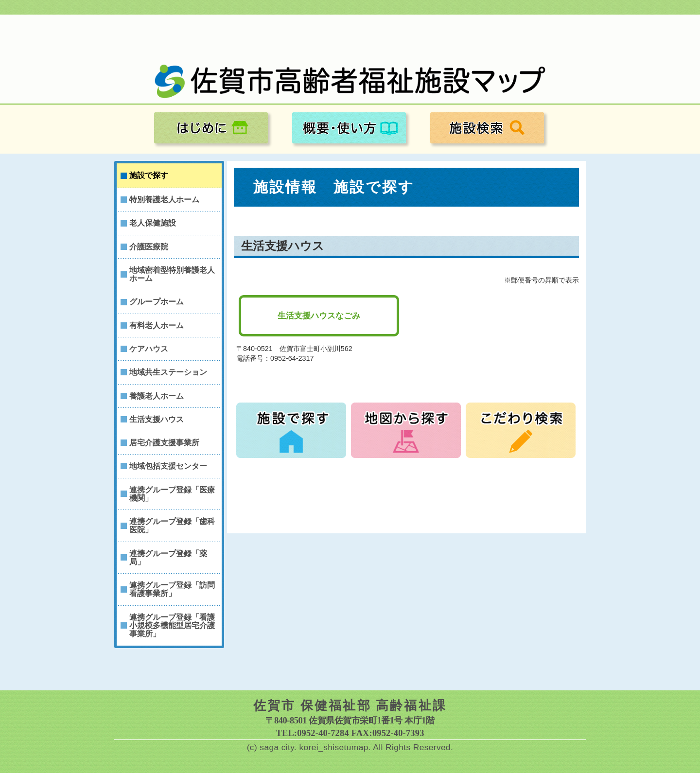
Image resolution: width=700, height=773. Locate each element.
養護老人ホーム (157, 396)
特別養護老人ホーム (164, 200)
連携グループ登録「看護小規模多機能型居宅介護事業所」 (172, 626)
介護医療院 (149, 247)
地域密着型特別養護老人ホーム (172, 274)
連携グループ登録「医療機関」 (172, 494)
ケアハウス (149, 349)
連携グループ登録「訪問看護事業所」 (172, 589)
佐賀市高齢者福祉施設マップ (350, 81)
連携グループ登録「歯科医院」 (172, 526)
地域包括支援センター (168, 466)
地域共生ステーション (168, 372)
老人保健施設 (153, 223)
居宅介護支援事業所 (164, 443)
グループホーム (157, 302)
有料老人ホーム (157, 325)
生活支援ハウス (157, 419)
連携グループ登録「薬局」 (168, 558)
